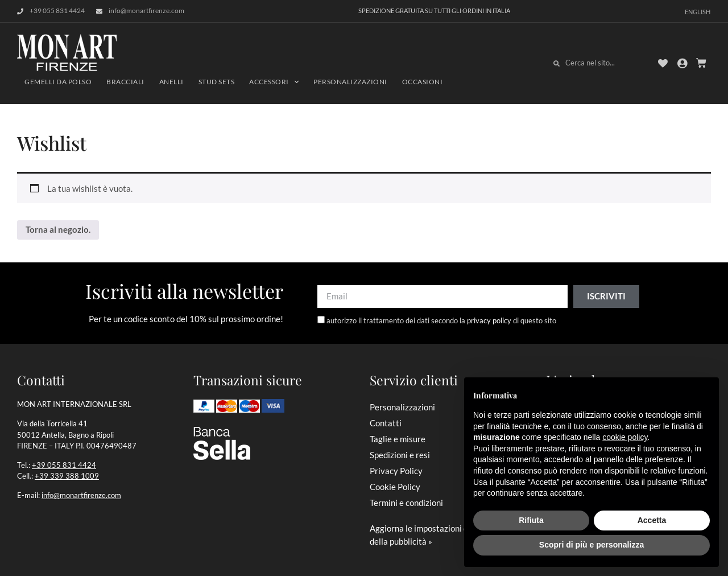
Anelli (171, 82)
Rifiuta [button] (531, 520)
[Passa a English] (698, 11)
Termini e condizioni (406, 503)
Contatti (386, 423)
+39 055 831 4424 (64, 465)
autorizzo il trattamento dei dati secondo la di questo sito (441, 320)
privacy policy (489, 320)
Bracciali (125, 82)
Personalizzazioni (350, 82)
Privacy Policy (396, 471)
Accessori (274, 82)
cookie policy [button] (625, 437)
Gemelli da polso (58, 82)
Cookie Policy (395, 487)
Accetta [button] (652, 520)
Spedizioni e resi (400, 455)
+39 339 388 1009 (67, 476)
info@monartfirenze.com (81, 495)
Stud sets (217, 82)
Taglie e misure (398, 439)
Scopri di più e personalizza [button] (591, 545)
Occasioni (423, 82)
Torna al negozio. (58, 229)
